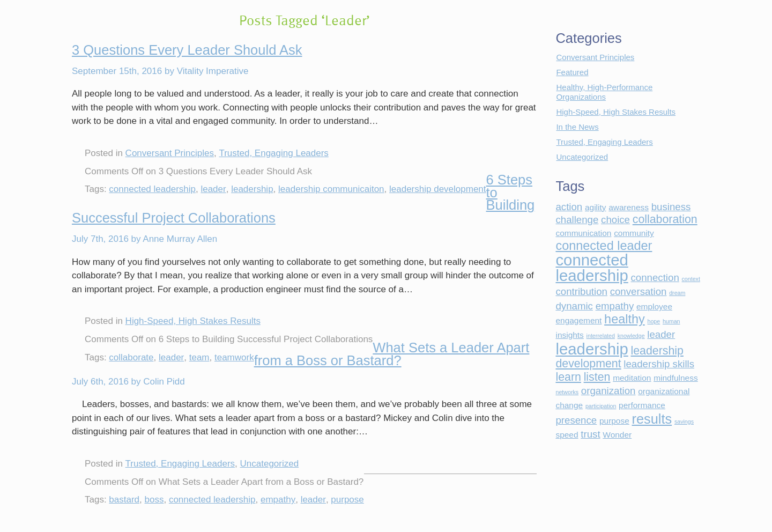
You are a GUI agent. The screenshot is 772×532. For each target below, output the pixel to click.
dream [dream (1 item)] (677, 293)
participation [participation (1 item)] (601, 406)
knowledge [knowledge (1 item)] (631, 336)
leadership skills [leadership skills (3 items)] (659, 364)
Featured (572, 72)
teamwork (234, 357)
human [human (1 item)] (671, 321)
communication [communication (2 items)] (583, 233)
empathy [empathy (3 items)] (615, 306)
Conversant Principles (170, 153)
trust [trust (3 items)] (590, 434)
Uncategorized (270, 464)
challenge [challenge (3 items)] (577, 220)
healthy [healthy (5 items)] (625, 319)
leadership (252, 189)
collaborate (131, 357)
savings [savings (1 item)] (684, 422)
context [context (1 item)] (691, 279)
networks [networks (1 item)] (567, 392)
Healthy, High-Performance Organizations (604, 92)
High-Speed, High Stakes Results (193, 321)
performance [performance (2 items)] (642, 405)
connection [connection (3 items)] (655, 278)
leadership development (438, 189)
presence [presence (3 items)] (576, 420)
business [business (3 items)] (671, 207)
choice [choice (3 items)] (615, 220)
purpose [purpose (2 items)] (614, 421)
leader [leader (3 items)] (661, 334)
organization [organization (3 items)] (608, 391)
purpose (347, 500)
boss (154, 500)
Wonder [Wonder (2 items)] (617, 435)
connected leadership (152, 189)
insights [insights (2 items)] (569, 335)
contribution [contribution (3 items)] (581, 291)
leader (213, 189)
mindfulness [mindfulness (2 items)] (675, 378)
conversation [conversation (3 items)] (639, 291)
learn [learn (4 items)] (568, 377)
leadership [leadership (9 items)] (592, 349)
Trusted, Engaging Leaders (273, 153)
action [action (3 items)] (569, 207)
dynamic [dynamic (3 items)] (574, 306)
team (199, 357)
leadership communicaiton (331, 189)
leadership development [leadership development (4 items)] (619, 357)
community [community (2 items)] (634, 233)
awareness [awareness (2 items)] (629, 207)
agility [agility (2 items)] (596, 207)
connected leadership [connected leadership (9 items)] (592, 268)
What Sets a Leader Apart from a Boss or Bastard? (392, 354)
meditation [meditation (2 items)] (632, 378)
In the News (577, 127)
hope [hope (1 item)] (654, 321)
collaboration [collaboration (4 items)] (665, 219)
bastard (124, 500)
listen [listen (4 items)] (597, 377)
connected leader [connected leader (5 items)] (604, 246)
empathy (278, 500)
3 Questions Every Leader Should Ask (187, 50)
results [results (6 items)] (652, 419)
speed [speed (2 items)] (567, 435)
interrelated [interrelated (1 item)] (601, 336)
